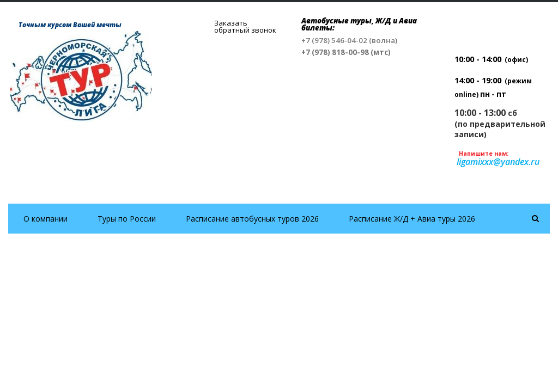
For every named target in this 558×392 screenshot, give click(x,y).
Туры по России (127, 219)
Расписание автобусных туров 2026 (252, 219)
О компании (46, 219)
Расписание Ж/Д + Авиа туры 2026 (412, 219)
